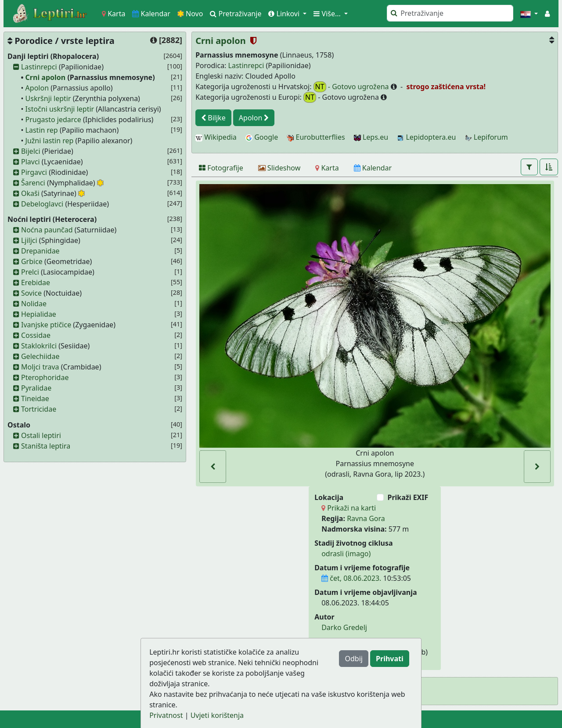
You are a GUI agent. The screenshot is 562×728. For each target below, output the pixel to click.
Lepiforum (486, 137)
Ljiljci (29, 240)
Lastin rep (42, 130)
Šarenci (33, 183)
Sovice (31, 293)
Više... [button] (328, 14)
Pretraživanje (236, 14)
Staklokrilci (39, 346)
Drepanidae (40, 251)
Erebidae (36, 283)
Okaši (30, 193)
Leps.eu (371, 137)
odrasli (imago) (346, 554)
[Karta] (327, 168)
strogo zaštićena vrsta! (445, 87)
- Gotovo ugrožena (352, 87)
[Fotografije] (221, 168)
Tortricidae (39, 409)
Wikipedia (216, 137)
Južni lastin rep (50, 141)
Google (262, 137)
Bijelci (31, 151)
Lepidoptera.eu (426, 137)
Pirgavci (34, 172)
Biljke (213, 118)
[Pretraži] (450, 13)
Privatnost (166, 715)
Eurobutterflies (316, 137)
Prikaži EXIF (408, 497)
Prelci (30, 272)
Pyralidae (36, 388)
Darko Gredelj (344, 627)
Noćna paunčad (47, 230)
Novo (190, 14)
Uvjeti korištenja (217, 715)
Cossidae (36, 335)
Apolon (37, 88)
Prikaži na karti (349, 508)
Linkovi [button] (285, 14)
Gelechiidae (40, 356)
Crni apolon (46, 77)
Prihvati (390, 659)
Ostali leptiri (41, 435)
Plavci (31, 162)
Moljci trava (40, 367)
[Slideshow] (279, 168)
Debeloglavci (42, 204)
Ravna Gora (366, 518)
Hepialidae (39, 314)
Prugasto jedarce (53, 120)
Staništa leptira (46, 446)
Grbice (32, 261)
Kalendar (151, 14)
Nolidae (34, 304)
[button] (529, 14)
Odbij (353, 659)
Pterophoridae (45, 377)
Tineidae (35, 398)
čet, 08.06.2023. (351, 578)
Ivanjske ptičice (46, 325)
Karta (113, 14)
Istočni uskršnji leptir (60, 109)
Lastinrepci (39, 67)
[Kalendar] (373, 168)
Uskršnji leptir (48, 98)
